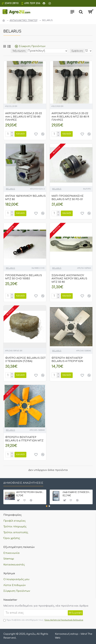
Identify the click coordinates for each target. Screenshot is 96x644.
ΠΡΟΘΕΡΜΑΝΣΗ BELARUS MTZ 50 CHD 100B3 (24, 277)
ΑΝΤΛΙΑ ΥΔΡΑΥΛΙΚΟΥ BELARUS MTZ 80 (25, 198)
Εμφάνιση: (77, 51)
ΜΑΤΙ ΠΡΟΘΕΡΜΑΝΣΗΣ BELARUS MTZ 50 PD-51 (68, 198)
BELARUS (10, 189)
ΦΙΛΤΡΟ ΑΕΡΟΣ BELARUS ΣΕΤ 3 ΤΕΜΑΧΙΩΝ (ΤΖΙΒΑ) (25, 360)
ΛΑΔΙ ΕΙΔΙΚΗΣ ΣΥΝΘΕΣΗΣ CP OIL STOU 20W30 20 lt (77, 492)
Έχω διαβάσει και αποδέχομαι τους (44, 620)
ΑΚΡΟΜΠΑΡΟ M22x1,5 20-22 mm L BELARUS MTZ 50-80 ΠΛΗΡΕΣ (24, 117)
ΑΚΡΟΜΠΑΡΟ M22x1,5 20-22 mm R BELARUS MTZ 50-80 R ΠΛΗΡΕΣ (70, 117)
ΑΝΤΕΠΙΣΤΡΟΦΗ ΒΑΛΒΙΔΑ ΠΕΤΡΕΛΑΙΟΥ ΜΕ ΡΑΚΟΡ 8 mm (31, 492)
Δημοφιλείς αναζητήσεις (23, 483)
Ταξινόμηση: (19, 51)
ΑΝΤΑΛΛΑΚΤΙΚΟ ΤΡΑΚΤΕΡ (23, 20)
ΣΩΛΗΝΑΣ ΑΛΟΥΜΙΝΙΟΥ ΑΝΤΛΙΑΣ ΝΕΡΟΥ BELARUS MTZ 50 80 (69, 279)
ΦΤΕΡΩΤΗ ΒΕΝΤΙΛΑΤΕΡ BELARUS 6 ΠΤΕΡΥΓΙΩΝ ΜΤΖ (24, 439)
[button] (47, 506)
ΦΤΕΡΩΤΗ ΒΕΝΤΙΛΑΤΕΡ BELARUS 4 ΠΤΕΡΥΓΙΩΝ (67, 360)
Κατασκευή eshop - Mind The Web (74, 636)
